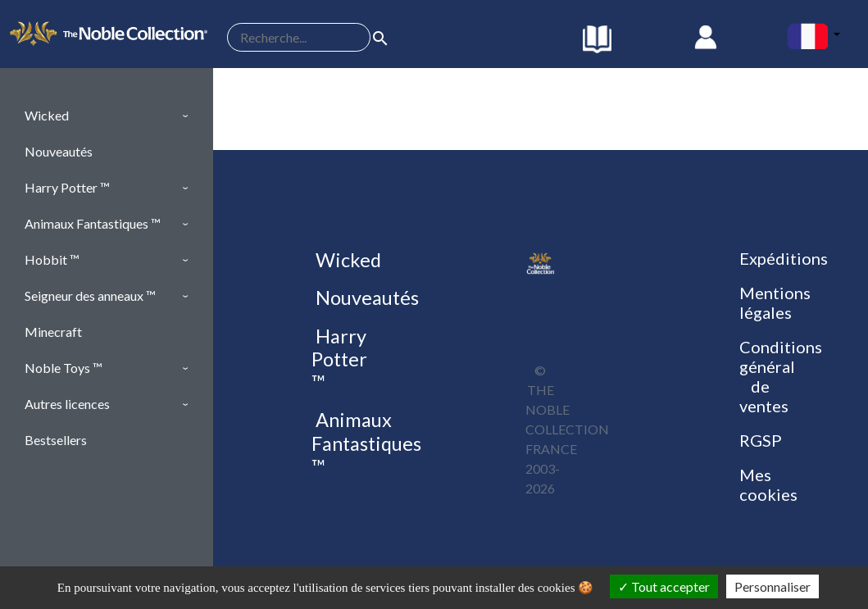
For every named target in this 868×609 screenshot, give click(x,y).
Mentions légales (775, 302)
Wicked (346, 260)
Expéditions (784, 258)
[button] (107, 116)
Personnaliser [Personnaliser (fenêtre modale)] (773, 586)
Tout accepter (664, 586)
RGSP (761, 440)
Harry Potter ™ (339, 359)
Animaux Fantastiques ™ (366, 443)
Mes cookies (768, 484)
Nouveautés (365, 298)
